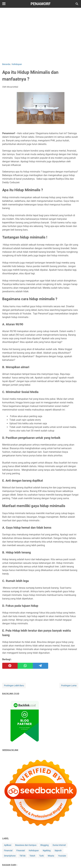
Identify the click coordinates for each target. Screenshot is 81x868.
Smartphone (10, 856)
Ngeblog (47, 850)
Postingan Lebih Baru (14, 686)
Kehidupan (34, 850)
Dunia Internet (59, 845)
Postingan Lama (69, 686)
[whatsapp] (25, 666)
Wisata (51, 856)
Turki (41, 856)
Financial (8, 850)
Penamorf (41, 4)
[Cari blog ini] (77, 4)
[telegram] (40, 666)
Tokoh (32, 856)
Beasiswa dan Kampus (26, 845)
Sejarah (58, 850)
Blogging (45, 845)
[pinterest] (10, 666)
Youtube (62, 856)
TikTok (23, 856)
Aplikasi (8, 845)
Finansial (21, 850)
